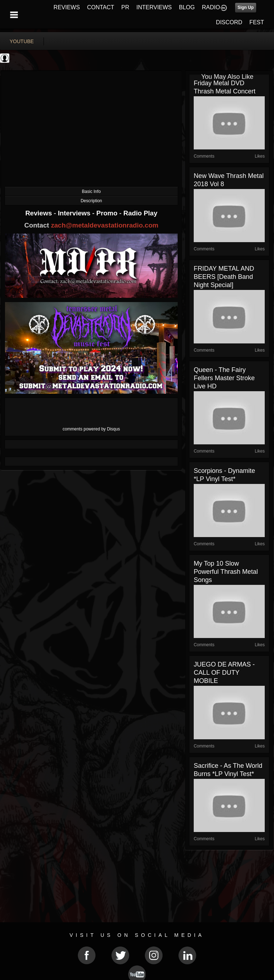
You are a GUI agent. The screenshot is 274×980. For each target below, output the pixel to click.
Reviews (40, 213)
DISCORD (229, 22)
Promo (108, 213)
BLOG (187, 7)
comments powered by (92, 429)
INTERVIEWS (154, 7)
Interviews (75, 213)
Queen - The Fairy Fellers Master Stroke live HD (224, 378)
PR (125, 7)
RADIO (211, 7)
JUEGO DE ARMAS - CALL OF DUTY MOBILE (224, 673)
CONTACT (101, 7)
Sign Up (246, 7)
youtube (22, 41)
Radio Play (140, 213)
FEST (257, 22)
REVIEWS (67, 7)
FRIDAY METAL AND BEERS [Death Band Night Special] (224, 277)
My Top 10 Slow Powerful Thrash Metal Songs (226, 572)
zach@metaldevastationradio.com (105, 225)
